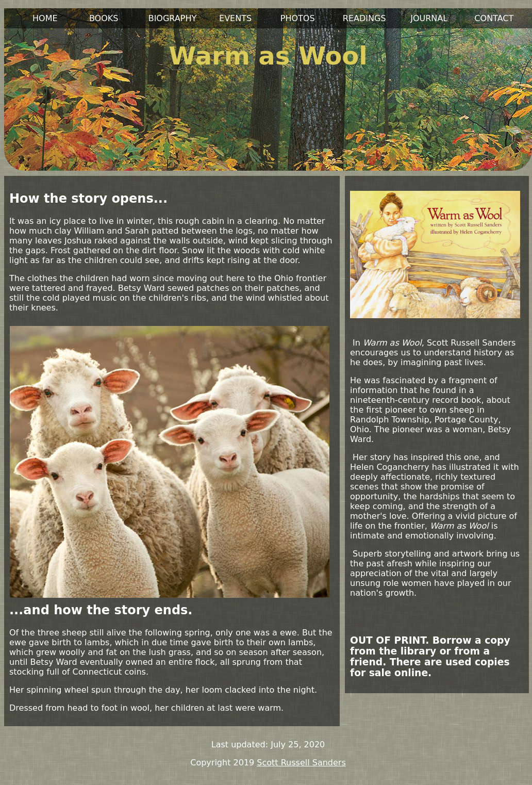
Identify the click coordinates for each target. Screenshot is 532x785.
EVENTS (235, 18)
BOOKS (104, 18)
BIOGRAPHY (173, 18)
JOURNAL (429, 18)
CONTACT (494, 18)
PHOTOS (298, 18)
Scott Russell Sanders (301, 763)
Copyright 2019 (222, 763)
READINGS (364, 18)
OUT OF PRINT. (389, 640)
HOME (45, 18)
